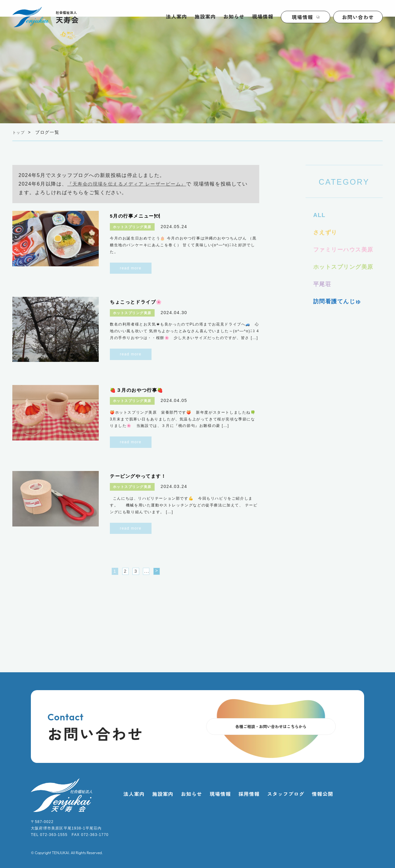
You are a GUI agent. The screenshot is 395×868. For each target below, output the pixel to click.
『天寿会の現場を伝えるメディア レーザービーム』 (131, 184)
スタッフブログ (286, 796)
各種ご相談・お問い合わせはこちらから (271, 729)
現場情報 (263, 16)
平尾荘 (323, 284)
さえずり (326, 232)
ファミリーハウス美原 (347, 249)
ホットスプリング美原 (347, 267)
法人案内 (177, 16)
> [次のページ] (164, 573)
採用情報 (249, 796)
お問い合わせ (358, 17)
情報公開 (323, 796)
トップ (20, 132)
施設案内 (205, 16)
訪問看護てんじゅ (340, 301)
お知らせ (234, 16)
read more (131, 268)
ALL (320, 215)
